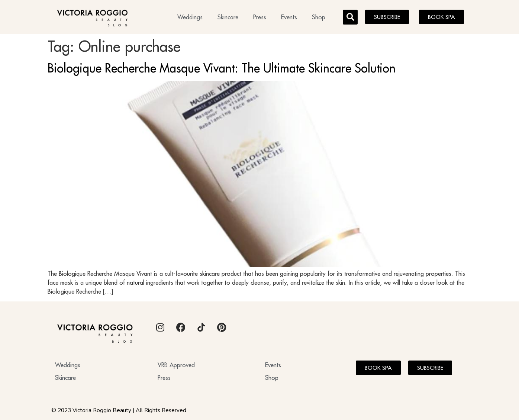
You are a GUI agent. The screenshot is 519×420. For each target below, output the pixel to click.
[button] (350, 17)
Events (289, 17)
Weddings (190, 17)
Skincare (228, 17)
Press (260, 17)
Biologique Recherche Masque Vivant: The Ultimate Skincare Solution (222, 68)
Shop (319, 17)
